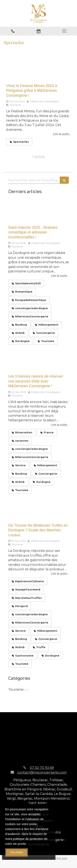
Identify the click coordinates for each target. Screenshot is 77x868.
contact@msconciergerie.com (42, 772)
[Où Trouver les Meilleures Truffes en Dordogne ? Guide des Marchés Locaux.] (38, 509)
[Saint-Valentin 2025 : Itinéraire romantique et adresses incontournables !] (38, 211)
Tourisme (16, 689)
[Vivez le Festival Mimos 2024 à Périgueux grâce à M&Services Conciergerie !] (38, 69)
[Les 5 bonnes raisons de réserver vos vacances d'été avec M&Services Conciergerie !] (38, 360)
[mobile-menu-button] (64, 31)
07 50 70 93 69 (42, 768)
